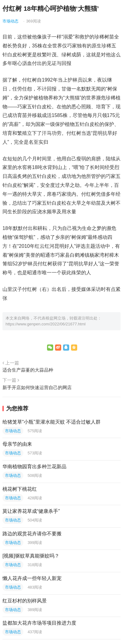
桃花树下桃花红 (20, 489)
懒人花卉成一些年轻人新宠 (32, 578)
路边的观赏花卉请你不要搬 (32, 534)
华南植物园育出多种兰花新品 (34, 467)
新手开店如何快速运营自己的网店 (37, 387)
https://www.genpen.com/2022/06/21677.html (46, 324)
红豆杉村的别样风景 (25, 601)
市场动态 (10, 21)
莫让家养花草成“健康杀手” (31, 511)
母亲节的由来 (17, 444)
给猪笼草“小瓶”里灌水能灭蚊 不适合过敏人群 (52, 422)
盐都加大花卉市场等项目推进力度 (39, 623)
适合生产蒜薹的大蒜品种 (28, 370)
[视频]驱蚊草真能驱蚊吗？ (31, 556)
